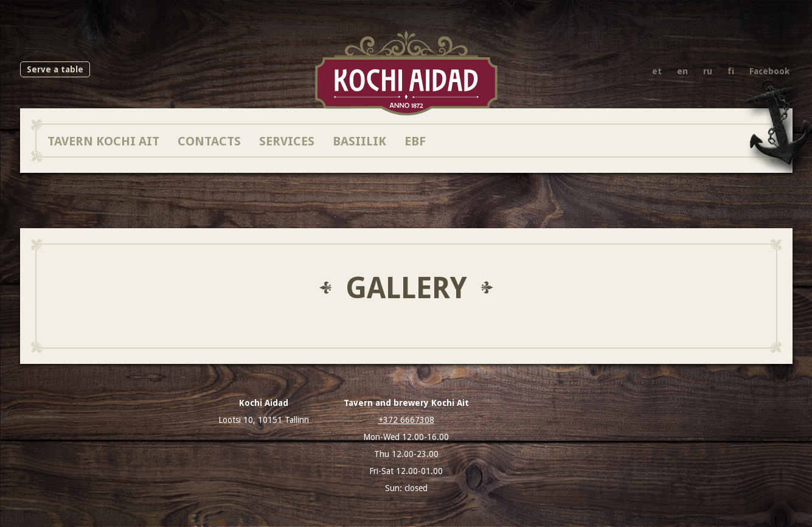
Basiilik (359, 141)
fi (731, 71)
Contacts (209, 141)
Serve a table (55, 69)
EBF (415, 141)
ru (708, 71)
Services (287, 141)
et (657, 71)
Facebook (769, 71)
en (682, 71)
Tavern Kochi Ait (103, 141)
